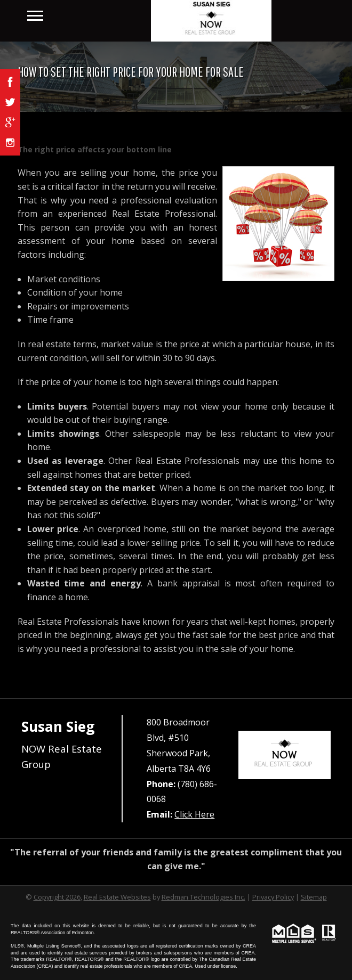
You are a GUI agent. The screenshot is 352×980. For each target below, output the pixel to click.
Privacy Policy (273, 897)
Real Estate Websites (117, 897)
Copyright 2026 (57, 897)
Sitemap (314, 897)
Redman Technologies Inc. (203, 897)
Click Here (194, 814)
